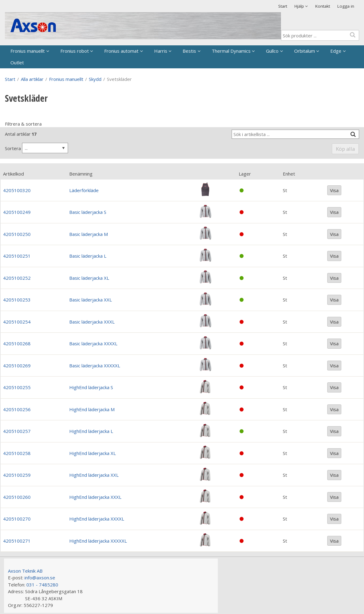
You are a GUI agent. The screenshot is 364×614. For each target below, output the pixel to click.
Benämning (81, 174)
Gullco (272, 51)
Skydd (95, 79)
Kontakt (323, 6)
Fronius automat (121, 51)
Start (283, 6)
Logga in (346, 6)
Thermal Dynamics (231, 51)
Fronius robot (75, 51)
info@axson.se (40, 578)
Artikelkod (13, 174)
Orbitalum (305, 51)
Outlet (17, 63)
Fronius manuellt (28, 51)
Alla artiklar (32, 79)
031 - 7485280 (42, 585)
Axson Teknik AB (25, 571)
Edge (336, 51)
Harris (161, 51)
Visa (334, 190)
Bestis (189, 51)
